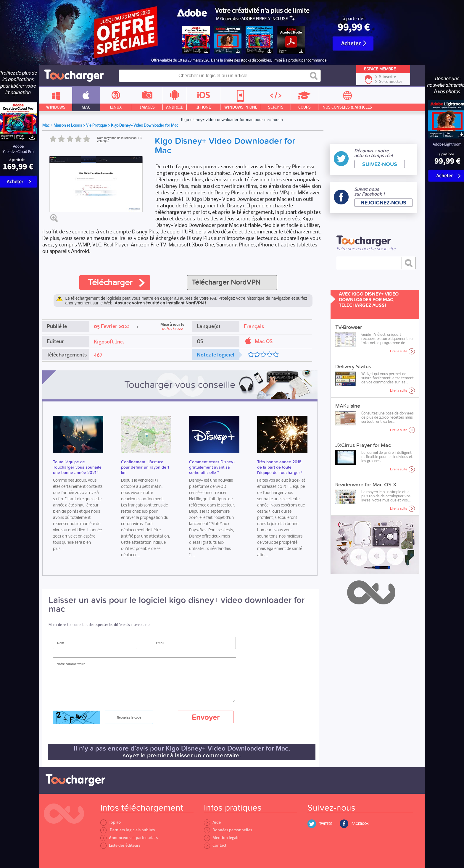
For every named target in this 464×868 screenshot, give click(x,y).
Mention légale (222, 838)
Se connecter (391, 82)
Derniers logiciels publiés (128, 830)
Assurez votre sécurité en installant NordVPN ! (161, 303)
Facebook (360, 824)
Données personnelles (228, 830)
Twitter (326, 824)
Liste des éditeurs (120, 845)
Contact (215, 845)
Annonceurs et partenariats (129, 838)
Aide (212, 822)
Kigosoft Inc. (109, 342)
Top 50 (111, 822)
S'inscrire (388, 77)
